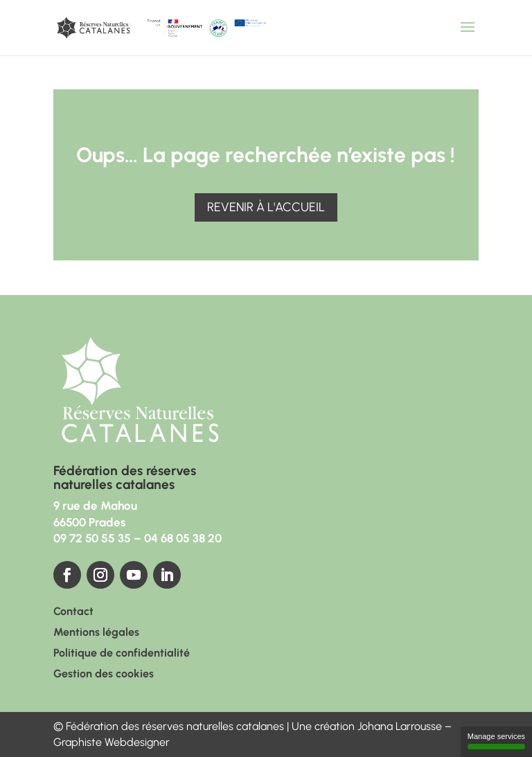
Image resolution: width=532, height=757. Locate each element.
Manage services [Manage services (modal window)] (496, 741)
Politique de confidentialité (122, 654)
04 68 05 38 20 (183, 538)
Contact (73, 612)
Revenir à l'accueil (266, 207)
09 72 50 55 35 (92, 538)
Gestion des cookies (104, 675)
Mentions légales (96, 633)
